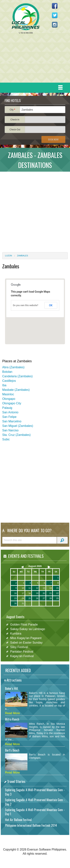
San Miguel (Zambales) (18, 426)
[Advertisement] (34, 59)
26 (37, 598)
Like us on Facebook (55, 6)
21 (51, 593)
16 (15, 593)
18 (30, 593)
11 (30, 588)
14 (51, 588)
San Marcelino (12, 421)
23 (15, 598)
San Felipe (9, 417)
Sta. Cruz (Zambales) (16, 435)
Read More (12, 713)
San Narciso (10, 430)
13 (44, 588)
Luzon (8, 256)
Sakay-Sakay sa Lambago (28, 629)
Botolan (7, 372)
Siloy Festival (19, 647)
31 (23, 603)
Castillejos (9, 381)
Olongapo (9, 399)
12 (37, 588)
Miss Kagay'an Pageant (26, 638)
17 (23, 593)
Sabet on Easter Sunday (26, 643)
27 (44, 598)
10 (23, 588)
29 (57, 598)
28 (51, 598)
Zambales (22, 256)
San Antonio (10, 412)
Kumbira (16, 634)
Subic (6, 439)
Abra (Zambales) (13, 367)
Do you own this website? (26, 305)
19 (37, 593)
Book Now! (53, 139)
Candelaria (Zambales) (17, 376)
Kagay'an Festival (22, 656)
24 (23, 598)
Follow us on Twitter (55, 15)
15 (57, 588)
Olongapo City (12, 403)
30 (15, 603)
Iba (4, 385)
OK (51, 305)
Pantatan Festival (22, 652)
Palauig (7, 408)
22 (57, 593)
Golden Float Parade (24, 625)
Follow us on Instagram (55, 25)
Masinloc (8, 394)
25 (30, 598)
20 (44, 593)
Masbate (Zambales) (16, 390)
